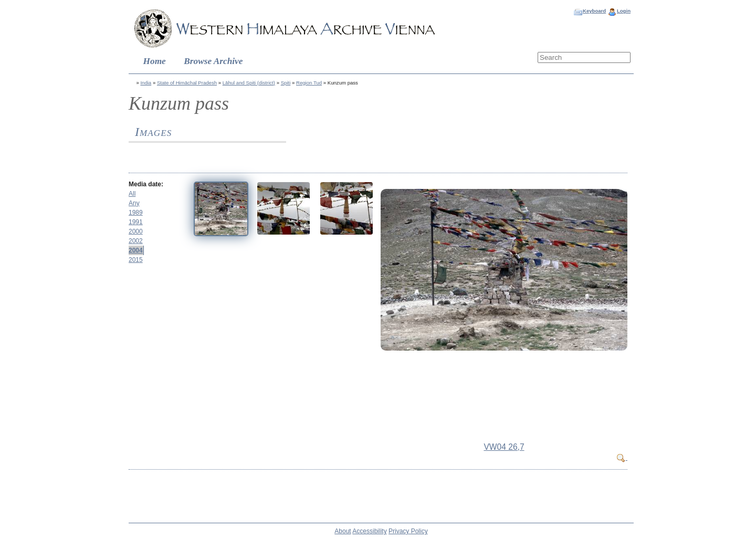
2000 (136, 231)
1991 (136, 222)
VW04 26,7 (504, 447)
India (146, 83)
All (132, 194)
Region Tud (309, 83)
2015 (136, 260)
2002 (136, 241)
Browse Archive (213, 61)
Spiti (286, 83)
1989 (136, 213)
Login (624, 11)
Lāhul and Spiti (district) (249, 83)
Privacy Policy (408, 531)
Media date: (146, 184)
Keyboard (594, 11)
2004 (136, 250)
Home (155, 61)
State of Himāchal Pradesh (187, 83)
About (343, 531)
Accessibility (369, 531)
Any (134, 203)
